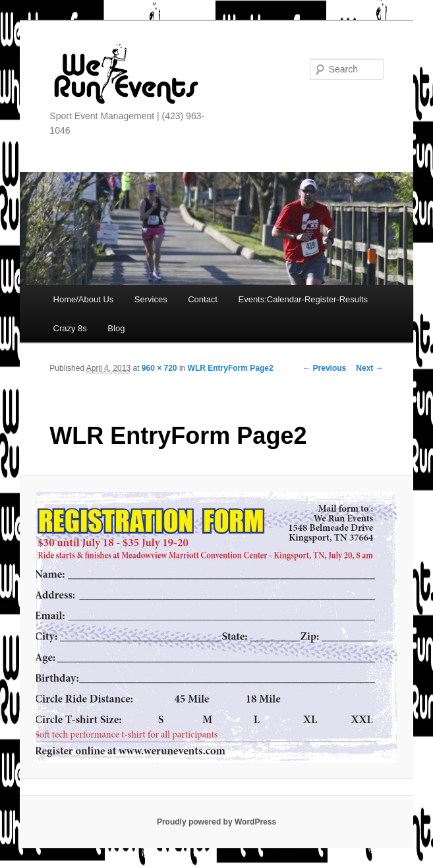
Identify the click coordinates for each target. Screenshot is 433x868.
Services (151, 299)
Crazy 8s (70, 328)
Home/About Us (84, 299)
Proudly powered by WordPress (216, 822)
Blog (116, 328)
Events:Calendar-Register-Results (303, 299)
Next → (369, 368)
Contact (203, 299)
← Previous (324, 368)
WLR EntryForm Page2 (231, 368)
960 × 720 (159, 368)
